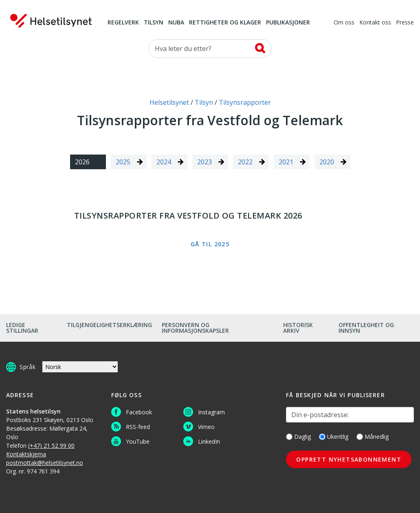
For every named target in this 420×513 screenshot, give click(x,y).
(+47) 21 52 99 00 (51, 446)
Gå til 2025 (210, 244)
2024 (164, 162)
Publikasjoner (288, 23)
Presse (405, 23)
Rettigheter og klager (225, 23)
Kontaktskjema (26, 454)
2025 (123, 162)
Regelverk (123, 23)
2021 (286, 162)
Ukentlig (334, 437)
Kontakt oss (375, 23)
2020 (327, 162)
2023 (205, 162)
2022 (245, 162)
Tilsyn (154, 23)
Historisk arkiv (298, 328)
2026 (82, 162)
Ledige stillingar (22, 328)
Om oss (344, 23)
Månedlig (373, 437)
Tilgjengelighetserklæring (109, 325)
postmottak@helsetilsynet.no (45, 463)
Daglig (298, 437)
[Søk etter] (210, 49)
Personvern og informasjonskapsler (195, 328)
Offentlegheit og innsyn (366, 328)
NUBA (176, 23)
